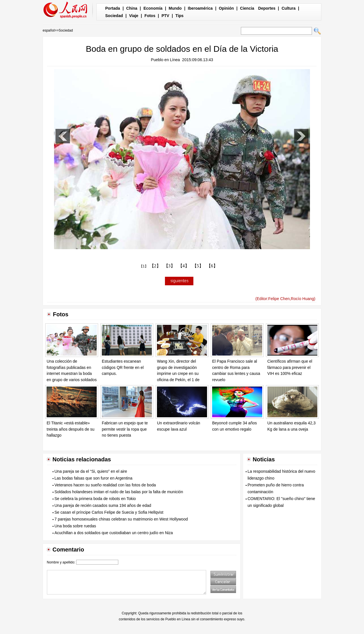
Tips (180, 16)
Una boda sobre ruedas (75, 526)
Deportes (267, 8)
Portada (113, 8)
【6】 (212, 266)
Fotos (150, 16)
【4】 (184, 266)
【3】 (169, 266)
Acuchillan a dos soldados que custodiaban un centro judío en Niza (114, 533)
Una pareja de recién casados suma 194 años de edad (103, 505)
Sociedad (114, 16)
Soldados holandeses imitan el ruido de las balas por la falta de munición (119, 492)
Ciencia (247, 8)
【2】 (155, 266)
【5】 (198, 266)
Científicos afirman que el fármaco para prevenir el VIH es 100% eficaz (290, 367)
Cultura (288, 8)
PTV (165, 16)
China (132, 8)
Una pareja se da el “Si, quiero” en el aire (91, 471)
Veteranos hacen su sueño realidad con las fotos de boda (105, 485)
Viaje (134, 16)
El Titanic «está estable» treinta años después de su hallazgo (71, 429)
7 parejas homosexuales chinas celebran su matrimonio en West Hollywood (121, 519)
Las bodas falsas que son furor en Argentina (94, 478)
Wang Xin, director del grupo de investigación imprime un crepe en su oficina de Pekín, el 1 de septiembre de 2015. (178, 373)
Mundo (175, 8)
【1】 (144, 266)
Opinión (226, 8)
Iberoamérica (200, 8)
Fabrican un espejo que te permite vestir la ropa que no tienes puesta (125, 429)
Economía (153, 8)
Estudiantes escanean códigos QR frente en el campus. (123, 367)
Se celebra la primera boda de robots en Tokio (95, 499)
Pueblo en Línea (166, 60)
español (49, 30)
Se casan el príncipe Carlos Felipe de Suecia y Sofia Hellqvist (109, 512)
